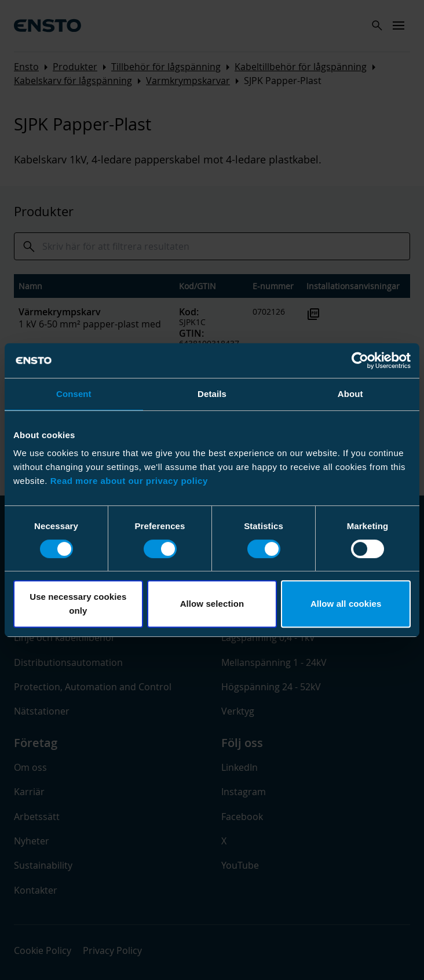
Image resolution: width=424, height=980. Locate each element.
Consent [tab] (74, 394)
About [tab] (350, 394)
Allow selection (212, 604)
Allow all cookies (346, 604)
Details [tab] (212, 394)
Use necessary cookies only (78, 604)
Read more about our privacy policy (129, 481)
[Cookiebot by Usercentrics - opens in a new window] (360, 360)
